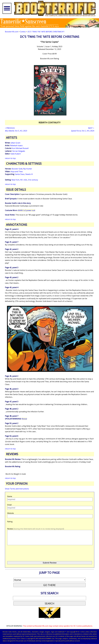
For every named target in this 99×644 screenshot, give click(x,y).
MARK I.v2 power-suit (27, 210)
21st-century (33, 180)
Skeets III (29, 174)
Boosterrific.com (12, 32)
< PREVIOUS (10, 128)
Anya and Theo (17, 172)
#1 (46, 32)
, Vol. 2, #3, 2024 (82, 131)
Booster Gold (17, 169)
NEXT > (91, 128)
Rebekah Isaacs (16, 145)
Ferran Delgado (19, 151)
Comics (23, 32)
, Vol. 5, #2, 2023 (16, 131)
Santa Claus (20, 174)
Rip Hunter (28, 169)
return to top (10, 158)
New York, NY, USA (19, 180)
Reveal (24, 419)
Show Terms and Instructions (17, 489)
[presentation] (23, 556)
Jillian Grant (16, 143)
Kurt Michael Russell (20, 148)
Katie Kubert (16, 154)
